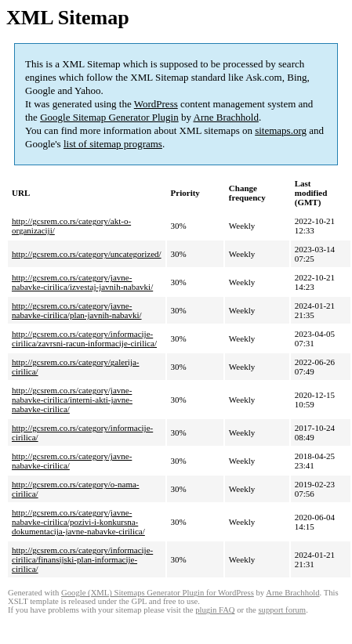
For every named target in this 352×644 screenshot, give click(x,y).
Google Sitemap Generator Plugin (109, 117)
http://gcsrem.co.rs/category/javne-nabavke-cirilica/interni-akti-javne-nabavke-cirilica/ (72, 400)
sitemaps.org (281, 130)
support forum (282, 610)
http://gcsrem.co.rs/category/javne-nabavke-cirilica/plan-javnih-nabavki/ (77, 310)
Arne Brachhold (226, 117)
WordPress (156, 104)
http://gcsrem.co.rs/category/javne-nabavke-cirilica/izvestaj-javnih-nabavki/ (82, 282)
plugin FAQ (215, 610)
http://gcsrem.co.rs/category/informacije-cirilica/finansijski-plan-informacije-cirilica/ (82, 559)
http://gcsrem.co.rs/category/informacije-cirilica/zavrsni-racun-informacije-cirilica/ (84, 338)
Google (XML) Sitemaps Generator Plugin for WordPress (158, 593)
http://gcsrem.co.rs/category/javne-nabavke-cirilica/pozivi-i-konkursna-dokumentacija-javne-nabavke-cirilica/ (78, 522)
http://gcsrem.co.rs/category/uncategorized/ (87, 254)
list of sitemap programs (113, 144)
